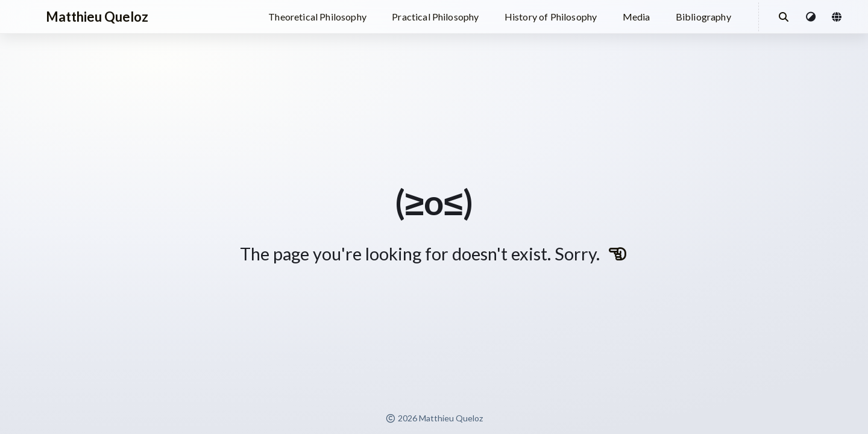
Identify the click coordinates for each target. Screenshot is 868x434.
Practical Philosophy (435, 17)
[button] (811, 17)
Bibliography (703, 17)
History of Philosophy (551, 17)
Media (637, 17)
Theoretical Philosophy (317, 17)
